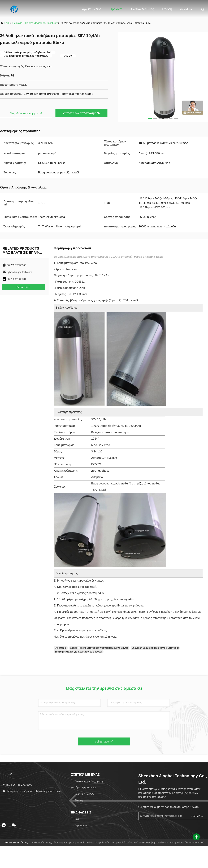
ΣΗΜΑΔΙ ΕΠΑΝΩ (197, 816)
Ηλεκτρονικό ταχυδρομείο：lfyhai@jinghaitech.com (31, 791)
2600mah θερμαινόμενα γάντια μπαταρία (155, 648)
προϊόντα (17, 23)
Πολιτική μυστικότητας (16, 843)
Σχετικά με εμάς (142, 9)
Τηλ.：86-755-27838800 (17, 785)
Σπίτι (7, 23)
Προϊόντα (116, 9)
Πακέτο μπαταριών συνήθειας (42, 23)
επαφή (167, 9)
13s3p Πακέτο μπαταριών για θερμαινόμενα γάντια (99, 648)
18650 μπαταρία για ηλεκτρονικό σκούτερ (79, 652)
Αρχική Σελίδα (92, 9)
